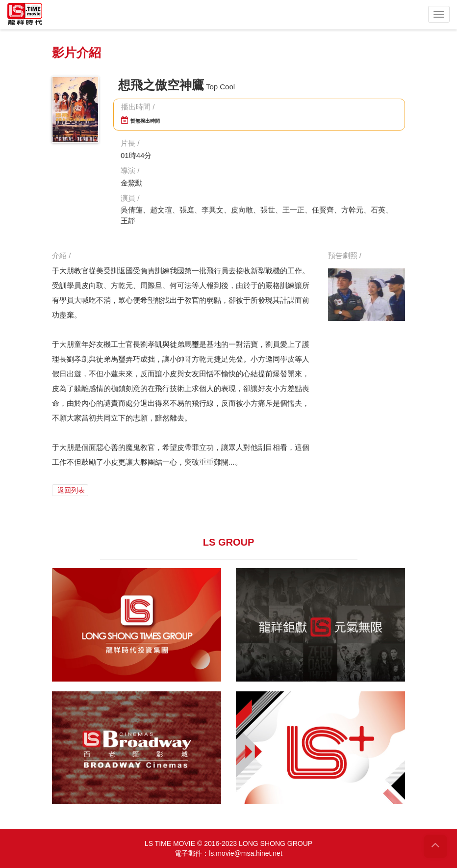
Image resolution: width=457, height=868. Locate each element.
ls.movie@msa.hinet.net (246, 853)
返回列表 (70, 490)
